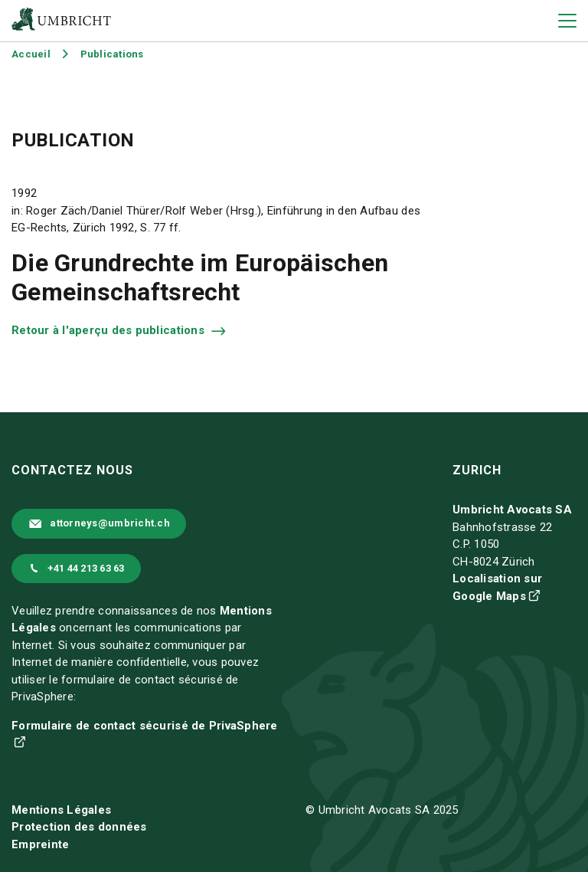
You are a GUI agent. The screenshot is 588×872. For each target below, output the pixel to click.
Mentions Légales (61, 810)
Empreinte (40, 844)
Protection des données (79, 827)
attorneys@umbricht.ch (110, 523)
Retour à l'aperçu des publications (109, 330)
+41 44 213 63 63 (86, 568)
